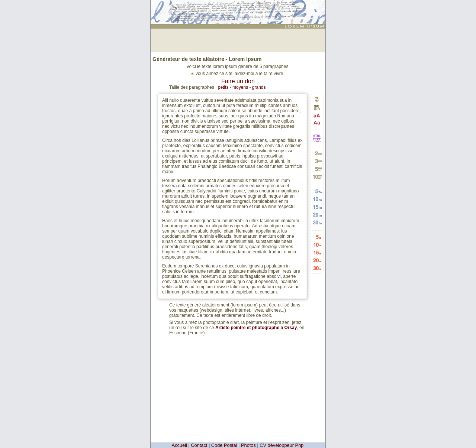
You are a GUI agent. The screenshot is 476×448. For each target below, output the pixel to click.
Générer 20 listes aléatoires (317, 260)
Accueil (179, 445)
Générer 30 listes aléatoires (317, 268)
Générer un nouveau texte (317, 99)
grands (259, 87)
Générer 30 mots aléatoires (317, 222)
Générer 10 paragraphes (317, 177)
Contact (199, 445)
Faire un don (238, 81)
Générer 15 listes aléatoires (317, 252)
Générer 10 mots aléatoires (317, 199)
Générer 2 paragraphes (317, 153)
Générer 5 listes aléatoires (317, 237)
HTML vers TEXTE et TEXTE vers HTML (317, 141)
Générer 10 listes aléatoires (317, 245)
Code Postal (224, 445)
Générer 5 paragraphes (317, 169)
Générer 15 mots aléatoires (317, 207)
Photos (248, 445)
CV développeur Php (282, 445)
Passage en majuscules (317, 116)
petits (223, 87)
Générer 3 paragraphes (317, 161)
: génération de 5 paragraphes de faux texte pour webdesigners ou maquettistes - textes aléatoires (239, 9)
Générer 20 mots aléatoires (317, 215)
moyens (240, 87)
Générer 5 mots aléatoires (317, 191)
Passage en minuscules (317, 122)
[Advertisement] (238, 40)
